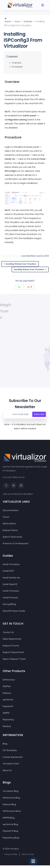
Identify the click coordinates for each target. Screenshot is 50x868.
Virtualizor (28, 494)
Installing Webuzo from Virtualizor (29, 269)
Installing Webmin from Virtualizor (21, 264)
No (30, 287)
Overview (17, 63)
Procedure (17, 67)
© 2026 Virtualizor (11, 849)
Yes (19, 287)
